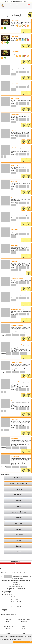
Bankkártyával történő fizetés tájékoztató (22, 576)
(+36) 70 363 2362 (18, 1)
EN (9, 1)
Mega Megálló (7, 592)
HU (6, 1)
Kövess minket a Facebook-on (8, 615)
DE (12, 1)
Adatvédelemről (27, 642)
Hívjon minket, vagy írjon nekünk (16, 586)
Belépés (26, 1)
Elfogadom (17, 642)
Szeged (5, 610)
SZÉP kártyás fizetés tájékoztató (16, 579)
